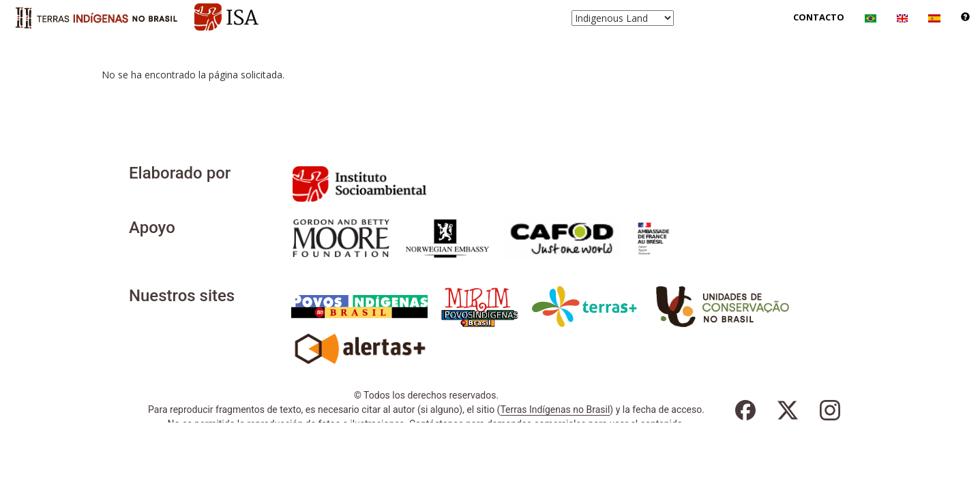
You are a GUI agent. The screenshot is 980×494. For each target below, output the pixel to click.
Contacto (819, 17)
